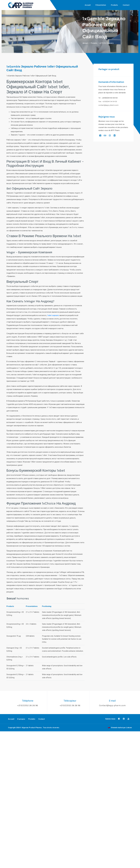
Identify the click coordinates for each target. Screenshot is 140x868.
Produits (114, 5)
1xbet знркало (53, 315)
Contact (126, 5)
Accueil (88, 5)
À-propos (21, 719)
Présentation (101, 5)
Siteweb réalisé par (120, 728)
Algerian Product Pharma (32, 728)
